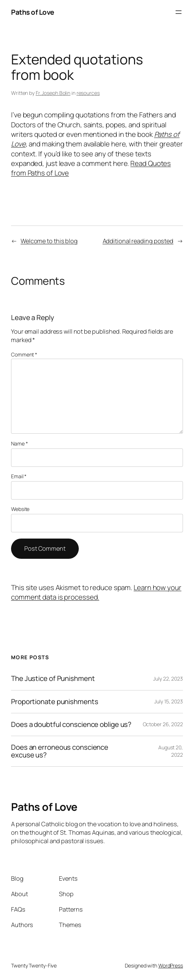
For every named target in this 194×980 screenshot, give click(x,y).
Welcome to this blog (49, 241)
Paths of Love (33, 12)
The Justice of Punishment (53, 679)
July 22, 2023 (168, 679)
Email (19, 476)
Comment (24, 354)
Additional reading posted (138, 241)
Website (20, 509)
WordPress (171, 965)
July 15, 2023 (169, 701)
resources (88, 93)
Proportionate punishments (55, 702)
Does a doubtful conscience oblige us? (71, 725)
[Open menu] (179, 12)
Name (19, 443)
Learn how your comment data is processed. (96, 592)
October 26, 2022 (163, 724)
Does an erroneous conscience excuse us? (60, 751)
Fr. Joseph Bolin (53, 93)
